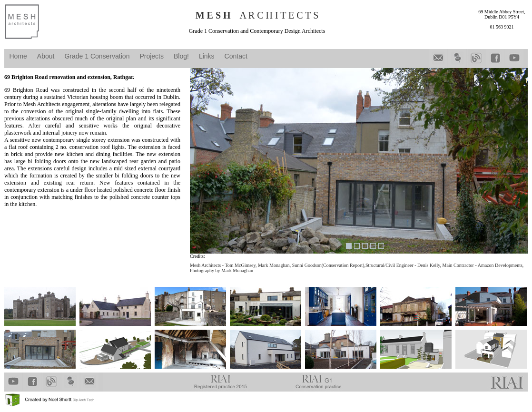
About (46, 56)
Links (207, 56)
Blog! (181, 56)
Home (18, 56)
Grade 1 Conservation (97, 56)
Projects (152, 56)
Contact (236, 56)
